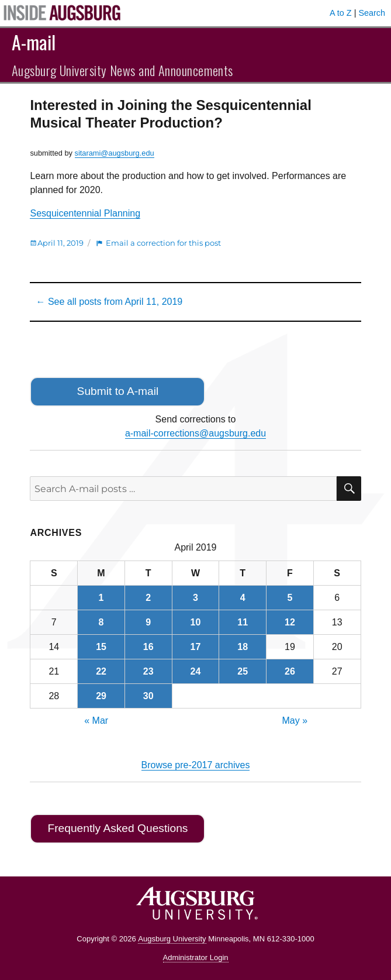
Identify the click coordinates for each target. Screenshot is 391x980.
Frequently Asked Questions (117, 828)
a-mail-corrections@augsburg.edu (195, 433)
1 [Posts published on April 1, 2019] (101, 598)
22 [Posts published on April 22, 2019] (101, 671)
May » (295, 721)
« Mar (96, 721)
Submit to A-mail (118, 391)
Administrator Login (196, 957)
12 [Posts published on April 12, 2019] (290, 622)
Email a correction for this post (163, 243)
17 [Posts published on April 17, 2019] (196, 647)
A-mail (34, 42)
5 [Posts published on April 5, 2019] (290, 598)
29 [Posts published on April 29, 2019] (101, 696)
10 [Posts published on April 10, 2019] (196, 622)
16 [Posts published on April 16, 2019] (148, 647)
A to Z (341, 13)
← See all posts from (109, 302)
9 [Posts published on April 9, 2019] (148, 622)
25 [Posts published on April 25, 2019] (243, 671)
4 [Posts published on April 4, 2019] (243, 598)
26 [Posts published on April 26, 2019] (290, 671)
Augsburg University (172, 939)
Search (372, 13)
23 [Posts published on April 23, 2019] (148, 671)
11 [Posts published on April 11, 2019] (243, 622)
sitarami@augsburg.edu (115, 153)
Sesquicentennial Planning (85, 213)
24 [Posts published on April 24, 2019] (196, 671)
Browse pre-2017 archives (196, 765)
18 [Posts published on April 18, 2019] (243, 647)
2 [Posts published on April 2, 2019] (148, 598)
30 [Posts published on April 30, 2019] (148, 696)
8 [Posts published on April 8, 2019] (101, 622)
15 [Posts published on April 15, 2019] (101, 647)
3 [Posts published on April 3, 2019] (195, 598)
